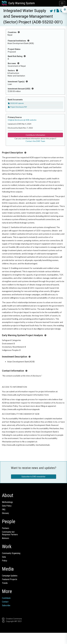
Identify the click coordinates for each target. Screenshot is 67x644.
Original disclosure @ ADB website (22, 120)
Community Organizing (11, 553)
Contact (5, 602)
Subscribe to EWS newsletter (33, 477)
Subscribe (6, 605)
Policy (5, 561)
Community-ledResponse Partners (10, 533)
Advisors (6, 538)
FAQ (4, 509)
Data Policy (7, 506)
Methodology (7, 502)
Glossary (5, 513)
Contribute (6, 598)
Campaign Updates (10, 576)
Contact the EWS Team (35, 141)
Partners (6, 528)
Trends (5, 583)
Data (4, 557)
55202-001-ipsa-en (16, 103)
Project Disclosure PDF (18, 107)
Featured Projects (10, 579)
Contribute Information (35, 135)
